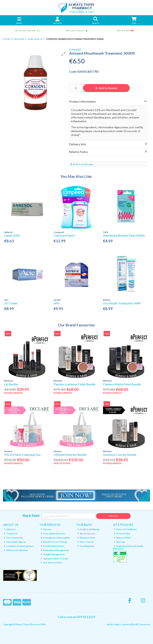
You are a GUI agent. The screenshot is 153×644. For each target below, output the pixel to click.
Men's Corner (86, 542)
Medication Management (55, 550)
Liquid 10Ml (12, 235)
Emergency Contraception (55, 538)
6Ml (56, 303)
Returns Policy (123, 538)
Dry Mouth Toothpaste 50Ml (122, 303)
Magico (117, 624)
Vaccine (46, 529)
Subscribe (113, 516)
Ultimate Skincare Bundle (70, 455)
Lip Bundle (11, 384)
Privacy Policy (122, 533)
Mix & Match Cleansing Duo (22, 455)
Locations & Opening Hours (19, 546)
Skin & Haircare (86, 533)
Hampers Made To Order (55, 559)
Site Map (120, 542)
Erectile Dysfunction (52, 546)
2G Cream (11, 303)
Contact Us (11, 533)
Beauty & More (86, 538)
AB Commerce (142, 624)
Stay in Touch (31, 515)
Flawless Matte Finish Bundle (122, 384)
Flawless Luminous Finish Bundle (75, 384)
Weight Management (53, 554)
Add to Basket (106, 88)
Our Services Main (51, 563)
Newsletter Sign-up (15, 542)
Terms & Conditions (125, 529)
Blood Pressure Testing (54, 542)
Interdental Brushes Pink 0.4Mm (124, 235)
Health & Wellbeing (88, 529)
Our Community (13, 538)
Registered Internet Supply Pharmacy (128, 547)
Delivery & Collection (16, 550)
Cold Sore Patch (64, 235)
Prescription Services (53, 533)
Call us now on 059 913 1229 (76, 617)
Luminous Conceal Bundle (120, 455)
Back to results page (83, 164)
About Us (10, 529)
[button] (63, 54)
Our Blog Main (86, 546)
